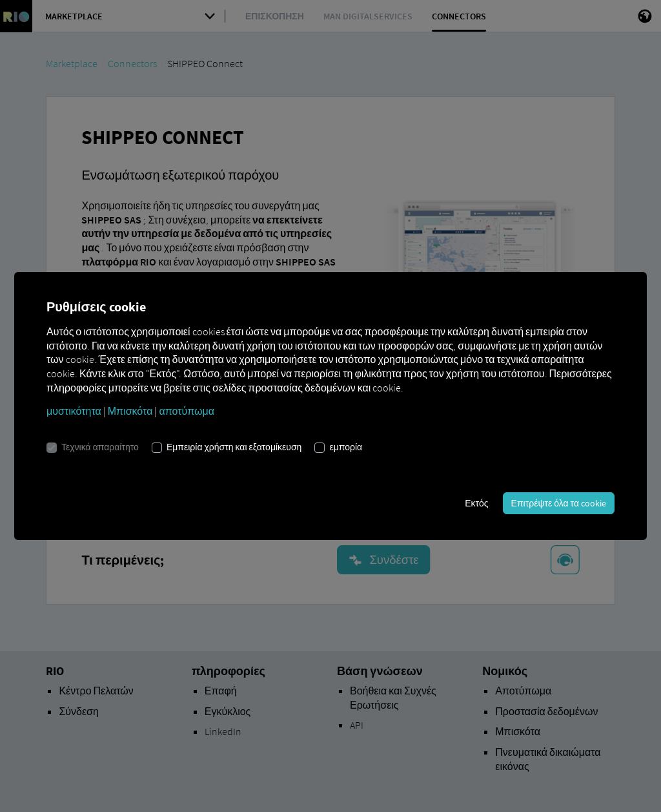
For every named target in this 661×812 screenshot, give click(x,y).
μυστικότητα (74, 411)
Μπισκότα (130, 411)
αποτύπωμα (187, 411)
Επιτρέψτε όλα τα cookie (559, 503)
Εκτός (476, 503)
